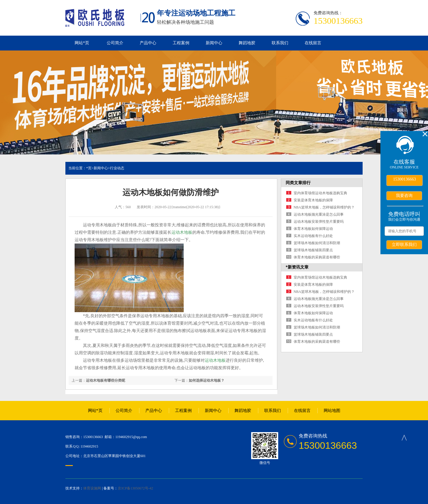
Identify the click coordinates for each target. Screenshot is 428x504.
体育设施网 (92, 488)
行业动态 (117, 168)
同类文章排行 (298, 183)
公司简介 (115, 43)
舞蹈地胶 (247, 43)
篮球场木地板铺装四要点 (313, 250)
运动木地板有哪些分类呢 (106, 380)
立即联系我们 (404, 244)
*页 (89, 168)
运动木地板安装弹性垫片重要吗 (319, 222)
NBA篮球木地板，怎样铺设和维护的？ (324, 207)
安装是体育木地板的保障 (313, 200)
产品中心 (148, 43)
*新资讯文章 (297, 267)
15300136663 (405, 179)
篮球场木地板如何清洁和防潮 (317, 243)
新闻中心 (214, 43)
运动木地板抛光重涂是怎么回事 (319, 214)
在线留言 (313, 43)
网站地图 (332, 411)
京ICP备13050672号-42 (135, 488)
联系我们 (280, 43)
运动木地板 (182, 232)
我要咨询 (404, 195)
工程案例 (181, 43)
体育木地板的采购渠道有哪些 (317, 257)
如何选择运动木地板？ (207, 380)
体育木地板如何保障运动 (313, 229)
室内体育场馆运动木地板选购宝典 (320, 193)
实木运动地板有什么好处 (313, 236)
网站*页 (82, 43)
